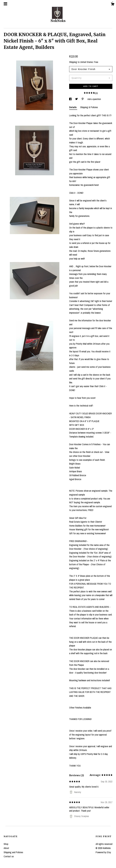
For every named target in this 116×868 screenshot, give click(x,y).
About (6, 848)
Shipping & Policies (89, 107)
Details (73, 107)
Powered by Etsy (103, 852)
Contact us (9, 856)
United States (87, 62)
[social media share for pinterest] (83, 99)
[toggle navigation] (5, 4)
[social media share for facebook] (71, 99)
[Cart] (113, 5)
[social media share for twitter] (77, 99)
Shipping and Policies (13, 852)
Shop (6, 844)
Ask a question (94, 99)
